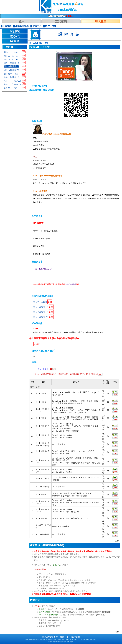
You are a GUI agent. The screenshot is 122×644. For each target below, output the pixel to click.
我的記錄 (15, 41)
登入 (21, 21)
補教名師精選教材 (61, 16)
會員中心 (37, 26)
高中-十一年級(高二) (12, 81)
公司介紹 (64, 637)
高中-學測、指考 (11, 88)
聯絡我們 (75, 637)
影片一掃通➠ (52, 26)
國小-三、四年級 (11, 56)
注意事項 (15, 31)
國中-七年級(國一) (11, 63)
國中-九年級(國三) (11, 70)
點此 (100, 374)
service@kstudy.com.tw (58, 620)
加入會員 (101, 21)
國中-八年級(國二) (11, 66)
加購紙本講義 (22, 26)
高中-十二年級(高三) (12, 84)
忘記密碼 (61, 21)
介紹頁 (37, 344)
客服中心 (57, 565)
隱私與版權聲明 (50, 637)
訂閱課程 (7, 26)
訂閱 (24, 52)
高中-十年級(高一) (11, 77)
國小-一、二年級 (11, 52)
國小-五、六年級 (11, 59)
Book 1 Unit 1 (47, 369)
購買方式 (15, 36)
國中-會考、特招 (11, 74)
